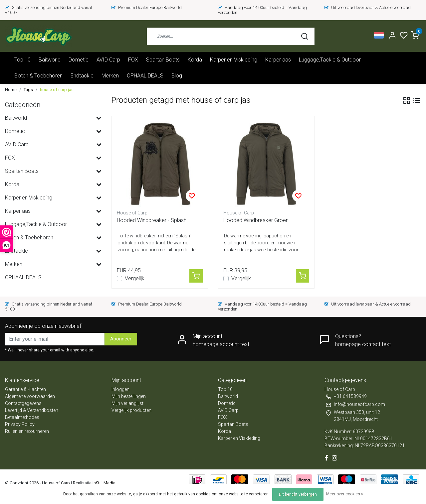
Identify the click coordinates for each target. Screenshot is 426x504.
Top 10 (22, 60)
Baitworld (50, 60)
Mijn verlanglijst (127, 403)
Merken (110, 76)
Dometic (79, 60)
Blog (177, 76)
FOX (133, 60)
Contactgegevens (23, 403)
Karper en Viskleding (234, 60)
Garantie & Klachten (25, 389)
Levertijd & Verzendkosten (32, 410)
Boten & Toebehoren (38, 76)
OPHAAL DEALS (145, 76)
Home (11, 90)
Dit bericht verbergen (298, 494)
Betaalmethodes (22, 417)
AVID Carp (108, 60)
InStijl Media (104, 483)
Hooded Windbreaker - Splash (152, 220)
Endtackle (82, 76)
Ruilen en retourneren (27, 431)
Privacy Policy (20, 424)
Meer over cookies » (345, 494)
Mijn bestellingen (129, 396)
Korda (195, 60)
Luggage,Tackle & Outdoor (330, 60)
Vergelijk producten (131, 410)
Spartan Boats (163, 60)
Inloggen (120, 389)
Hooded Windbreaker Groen (256, 220)
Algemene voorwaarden (30, 396)
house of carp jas (57, 90)
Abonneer (121, 339)
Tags (28, 90)
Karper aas (278, 60)
